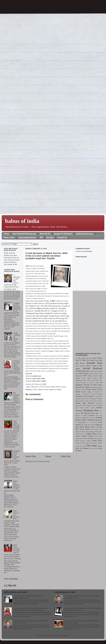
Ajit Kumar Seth (92, 360)
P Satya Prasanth (88, 415)
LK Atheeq (92, 399)
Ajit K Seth (80, 360)
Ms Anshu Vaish (95, 405)
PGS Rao (99, 415)
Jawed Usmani (88, 396)
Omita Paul (94, 413)
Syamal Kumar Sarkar (82, 443)
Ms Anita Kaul (85, 405)
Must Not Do (45, 234)
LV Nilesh (99, 399)
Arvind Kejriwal (92, 368)
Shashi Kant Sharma (82, 438)
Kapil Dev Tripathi (55, 389)
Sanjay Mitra (92, 434)
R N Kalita (91, 422)
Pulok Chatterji (88, 420)
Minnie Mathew (98, 401)
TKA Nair (92, 446)
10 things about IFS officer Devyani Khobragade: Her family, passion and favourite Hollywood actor (31, 609)
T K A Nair (82, 446)
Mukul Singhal (90, 408)
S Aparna (82, 432)
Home (6, 234)
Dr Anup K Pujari (93, 383)
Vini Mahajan (84, 448)
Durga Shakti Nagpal (83, 387)
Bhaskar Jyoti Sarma (83, 378)
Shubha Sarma (92, 438)
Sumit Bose (97, 441)
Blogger (66, 636)
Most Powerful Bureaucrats (24, 234)
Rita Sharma (95, 429)
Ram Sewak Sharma (83, 429)
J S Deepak (84, 394)
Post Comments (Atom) (42, 461)
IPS (41, 238)
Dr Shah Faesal (96, 385)
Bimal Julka (98, 378)
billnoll (52, 636)
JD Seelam (99, 394)
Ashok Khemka (84, 373)
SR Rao (96, 432)
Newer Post (31, 456)
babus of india (22, 221)
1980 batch (34, 387)
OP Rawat (85, 413)
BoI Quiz (50, 238)
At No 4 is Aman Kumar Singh (35, 378)
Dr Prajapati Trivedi (89, 384)
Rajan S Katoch (96, 427)
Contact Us (62, 238)
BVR (85, 376)
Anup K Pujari (91, 366)
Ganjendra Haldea (80, 390)
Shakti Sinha (98, 436)
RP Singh (85, 425)
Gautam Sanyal (91, 389)
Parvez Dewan (91, 418)
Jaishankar (79, 396)
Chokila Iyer (99, 380)
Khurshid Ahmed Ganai (82, 399)
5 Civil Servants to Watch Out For (50, 387)
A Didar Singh (80, 358)
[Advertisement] (89, 304)
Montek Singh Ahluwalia (85, 403)
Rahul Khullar (85, 427)
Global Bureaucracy (85, 234)
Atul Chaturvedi (94, 374)
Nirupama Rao (91, 410)
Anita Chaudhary (80, 366)
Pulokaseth (99, 420)
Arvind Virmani (94, 371)
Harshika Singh (86, 392)
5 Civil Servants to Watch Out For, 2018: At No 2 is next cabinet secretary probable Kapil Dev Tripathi (47, 256)
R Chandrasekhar (81, 422)
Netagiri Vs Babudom (63, 234)
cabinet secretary (43, 389)
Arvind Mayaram (82, 371)
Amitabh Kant (94, 363)
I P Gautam (95, 392)
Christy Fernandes (81, 383)
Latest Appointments (27, 238)
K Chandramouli (98, 396)
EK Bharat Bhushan (96, 387)
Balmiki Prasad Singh (95, 376)
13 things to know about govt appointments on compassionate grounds (28, 597)
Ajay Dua (89, 358)
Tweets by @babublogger (84, 251)
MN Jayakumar (80, 401)
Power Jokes (9, 238)
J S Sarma (91, 394)
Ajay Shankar (97, 358)
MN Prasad (89, 401)
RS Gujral (91, 425)
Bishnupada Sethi (81, 380)
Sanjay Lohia (82, 434)
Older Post (66, 456)
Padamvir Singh (80, 418)
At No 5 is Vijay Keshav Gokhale (36, 381)
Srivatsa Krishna (86, 441)
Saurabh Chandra (88, 436)
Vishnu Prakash (93, 448)
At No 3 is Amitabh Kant (33, 376)
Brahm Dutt (91, 380)
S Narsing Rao (89, 432)
